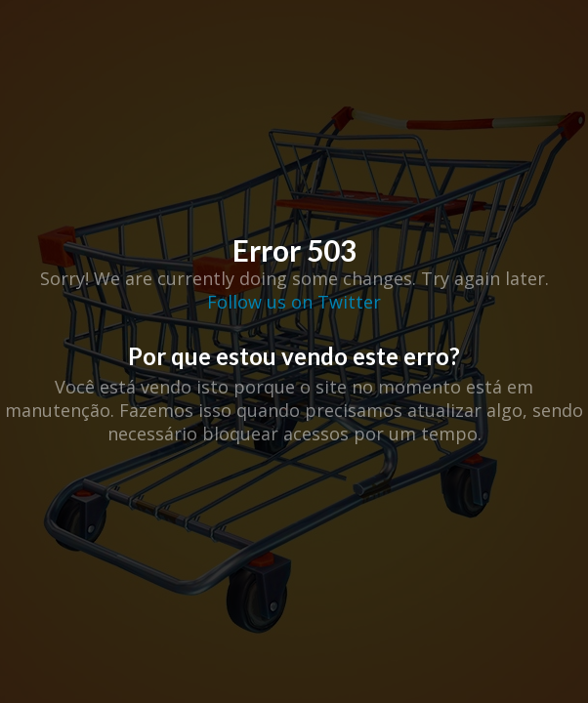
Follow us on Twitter (294, 302)
